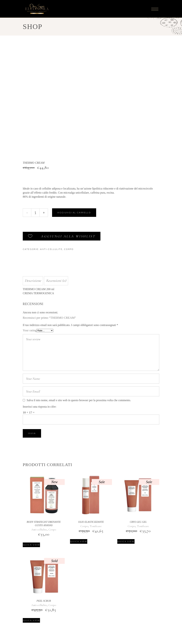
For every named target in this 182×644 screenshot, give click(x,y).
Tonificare (96, 526)
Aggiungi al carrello (74, 213)
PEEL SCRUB (44, 601)
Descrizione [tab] (33, 281)
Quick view (31, 545)
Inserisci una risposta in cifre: (40, 407)
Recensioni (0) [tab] (56, 281)
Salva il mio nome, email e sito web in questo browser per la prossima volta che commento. (79, 400)
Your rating (30, 330)
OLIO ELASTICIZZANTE (91, 522)
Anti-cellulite (51, 249)
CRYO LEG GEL (138, 522)
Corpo (69, 249)
